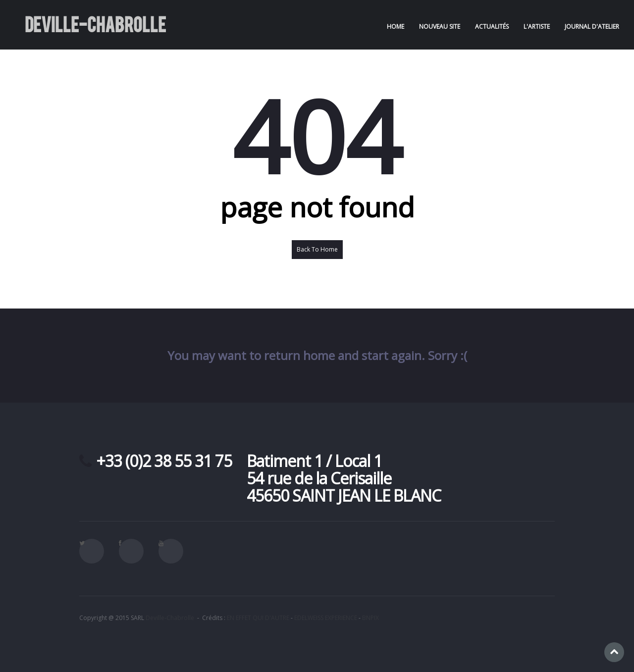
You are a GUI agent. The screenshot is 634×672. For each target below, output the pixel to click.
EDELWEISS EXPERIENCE (326, 618)
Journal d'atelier (592, 26)
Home (396, 26)
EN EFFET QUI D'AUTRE (258, 618)
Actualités (492, 26)
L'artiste (537, 26)
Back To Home (317, 249)
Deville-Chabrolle (170, 618)
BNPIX (370, 618)
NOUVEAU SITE (440, 26)
